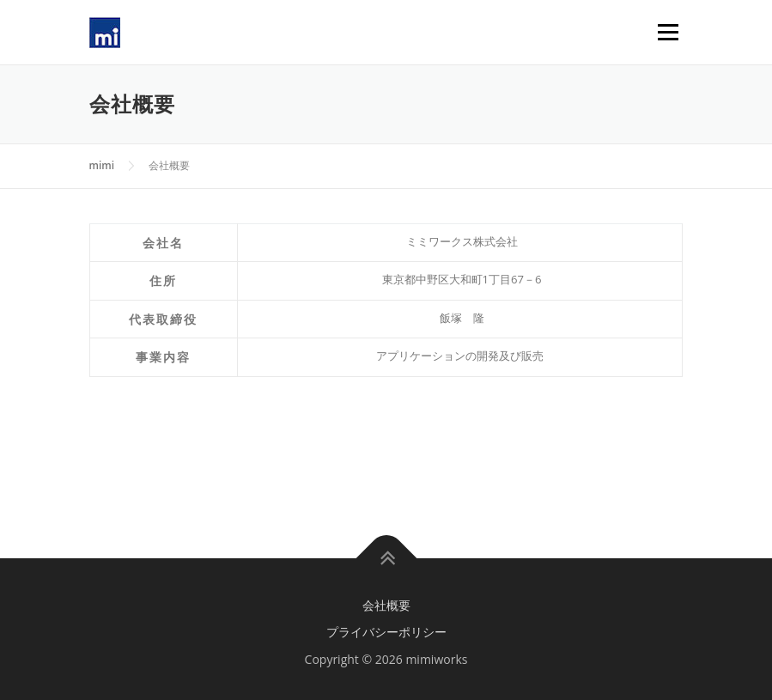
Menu (668, 32)
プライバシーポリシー (386, 632)
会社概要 (386, 605)
